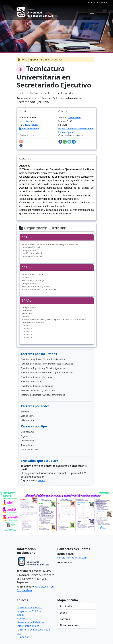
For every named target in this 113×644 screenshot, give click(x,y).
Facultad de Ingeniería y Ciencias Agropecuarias (45, 368)
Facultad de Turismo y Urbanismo (38, 390)
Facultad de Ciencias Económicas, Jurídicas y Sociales (48, 373)
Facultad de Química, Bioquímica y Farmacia (43, 359)
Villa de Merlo (28, 416)
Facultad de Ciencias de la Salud (37, 386)
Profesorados (28, 441)
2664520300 (74, 117)
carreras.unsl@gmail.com (72, 558)
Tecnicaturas (32, 125)
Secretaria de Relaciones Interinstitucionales (31, 624)
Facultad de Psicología (32, 381)
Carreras (65, 619)
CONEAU (22, 619)
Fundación (23, 637)
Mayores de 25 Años (29, 611)
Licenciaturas (28, 432)
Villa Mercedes (28, 420)
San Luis (30, 121)
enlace (42, 480)
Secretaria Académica (30, 607)
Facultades (66, 606)
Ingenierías (27, 436)
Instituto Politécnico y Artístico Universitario (43, 395)
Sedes (63, 613)
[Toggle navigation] (92, 12)
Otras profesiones (30, 449)
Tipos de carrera (69, 625)
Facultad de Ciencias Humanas (36, 377)
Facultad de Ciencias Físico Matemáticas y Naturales (47, 364)
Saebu (21, 615)
